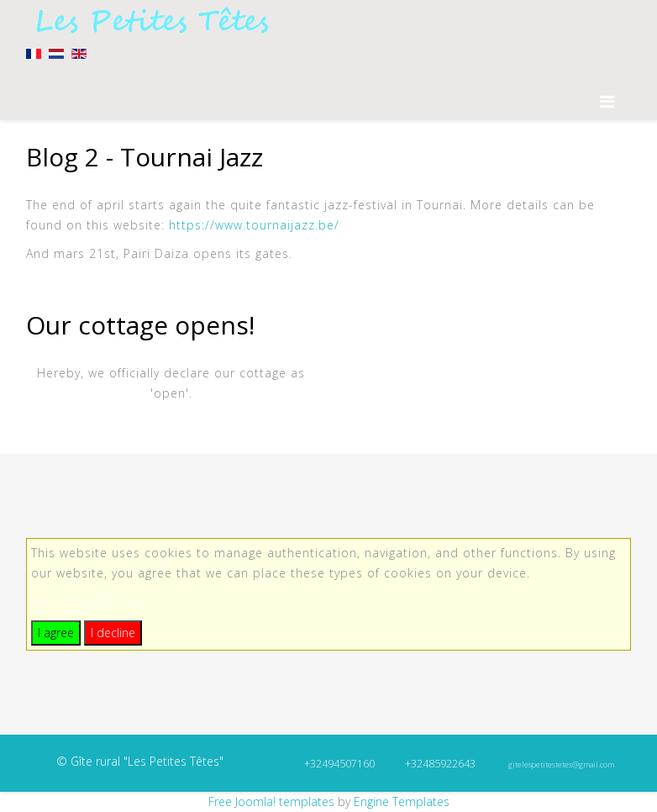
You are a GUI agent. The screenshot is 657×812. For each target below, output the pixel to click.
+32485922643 (440, 764)
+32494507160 (339, 764)
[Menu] (615, 101)
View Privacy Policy (88, 601)
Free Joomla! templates (271, 801)
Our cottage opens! (140, 325)
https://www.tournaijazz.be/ (254, 225)
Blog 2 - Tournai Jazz (145, 157)
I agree (56, 633)
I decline (113, 633)
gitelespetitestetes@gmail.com (561, 765)
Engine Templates (402, 801)
